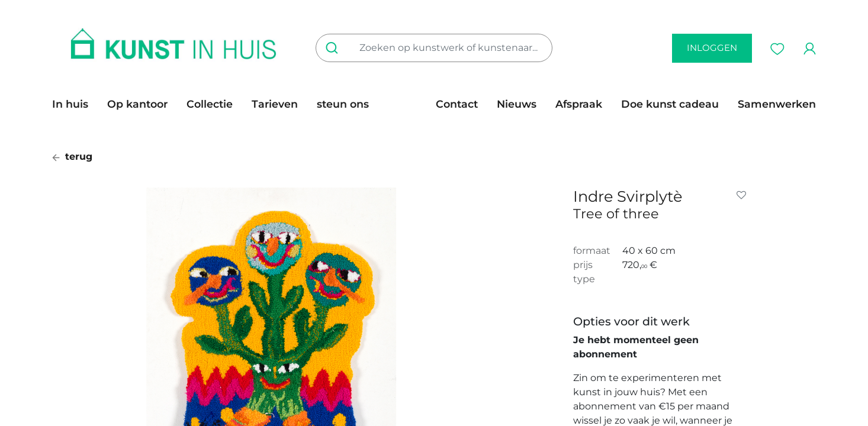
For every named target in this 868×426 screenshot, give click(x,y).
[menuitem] (75, 104)
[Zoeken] (334, 48)
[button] (744, 195)
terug (72, 156)
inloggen (712, 48)
